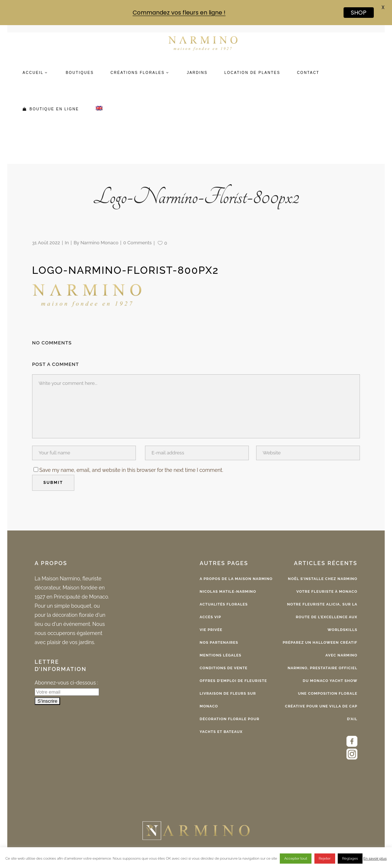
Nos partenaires (219, 642)
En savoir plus (375, 858)
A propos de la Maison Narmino (236, 579)
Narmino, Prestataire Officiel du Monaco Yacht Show (322, 674)
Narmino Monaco (99, 243)
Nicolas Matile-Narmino (228, 591)
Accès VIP (210, 617)
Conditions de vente (224, 668)
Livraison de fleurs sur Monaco (228, 700)
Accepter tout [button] (296, 858)
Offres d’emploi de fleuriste (233, 681)
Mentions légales (221, 655)
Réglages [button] (350, 858)
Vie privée (211, 630)
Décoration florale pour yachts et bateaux (230, 725)
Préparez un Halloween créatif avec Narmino (320, 649)
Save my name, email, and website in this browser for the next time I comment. (131, 470)
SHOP (359, 13)
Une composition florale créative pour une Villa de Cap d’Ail (321, 706)
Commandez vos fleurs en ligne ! (179, 13)
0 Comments (137, 243)
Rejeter (325, 858)
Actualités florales (224, 604)
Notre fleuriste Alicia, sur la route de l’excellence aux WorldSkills (322, 617)
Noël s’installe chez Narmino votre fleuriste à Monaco (323, 585)
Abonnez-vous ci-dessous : (66, 683)
